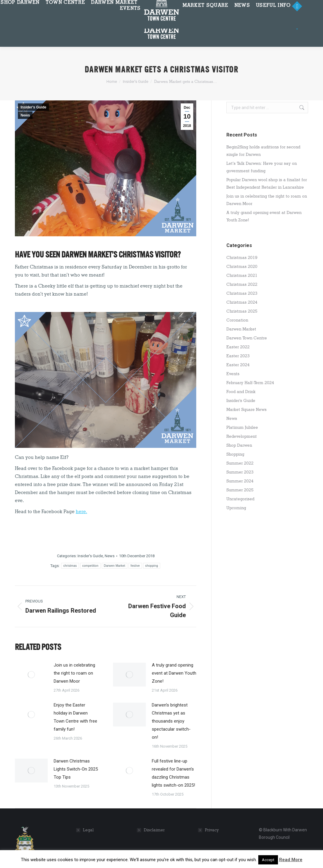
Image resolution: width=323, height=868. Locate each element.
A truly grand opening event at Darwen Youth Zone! (174, 673)
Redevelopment (242, 436)
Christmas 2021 (242, 275)
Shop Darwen (239, 445)
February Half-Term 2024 (250, 383)
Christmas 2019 (242, 258)
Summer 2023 (240, 472)
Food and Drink (241, 392)
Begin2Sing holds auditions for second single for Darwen (263, 151)
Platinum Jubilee (242, 427)
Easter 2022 (238, 347)
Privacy (212, 830)
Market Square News (246, 410)
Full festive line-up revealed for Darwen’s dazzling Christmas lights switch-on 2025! (173, 773)
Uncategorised (240, 499)
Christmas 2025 (242, 311)
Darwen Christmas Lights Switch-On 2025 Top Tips (76, 769)
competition (90, 566)
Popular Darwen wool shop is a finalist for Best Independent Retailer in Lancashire (267, 184)
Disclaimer (154, 830)
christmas (70, 566)
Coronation (237, 320)
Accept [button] (268, 860)
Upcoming (236, 508)
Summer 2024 (240, 481)
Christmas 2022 (242, 284)
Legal (88, 830)
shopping (152, 566)
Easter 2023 (238, 356)
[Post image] (31, 675)
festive (135, 566)
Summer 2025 (240, 490)
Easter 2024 (238, 365)
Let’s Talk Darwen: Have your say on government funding (262, 167)
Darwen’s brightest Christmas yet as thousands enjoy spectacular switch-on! (171, 721)
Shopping (235, 454)
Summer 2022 (240, 463)
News (25, 115)
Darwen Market (115, 566)
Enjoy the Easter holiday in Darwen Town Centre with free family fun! (75, 717)
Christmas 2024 (242, 302)
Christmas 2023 (242, 293)
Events (233, 374)
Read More (291, 860)
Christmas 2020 (242, 267)
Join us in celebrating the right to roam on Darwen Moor (74, 673)
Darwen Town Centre (247, 338)
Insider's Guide (33, 107)
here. (81, 511)
